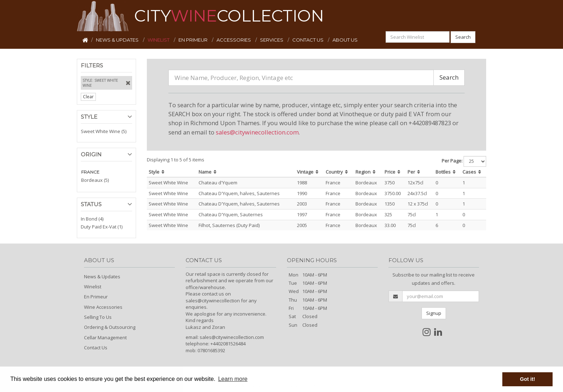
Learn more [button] (233, 379)
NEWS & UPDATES (118, 40)
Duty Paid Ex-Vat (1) (102, 227)
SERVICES (272, 40)
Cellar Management (105, 337)
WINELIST (159, 40)
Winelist (93, 287)
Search (463, 37)
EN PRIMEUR (194, 40)
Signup (434, 313)
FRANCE (90, 172)
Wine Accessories (103, 307)
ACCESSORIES (234, 40)
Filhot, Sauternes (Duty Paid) (229, 225)
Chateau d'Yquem (218, 183)
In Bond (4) (92, 219)
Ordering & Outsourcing (110, 327)
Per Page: (452, 161)
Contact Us (96, 348)
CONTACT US (308, 40)
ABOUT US (345, 40)
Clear (88, 97)
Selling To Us (98, 317)
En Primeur (96, 297)
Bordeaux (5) (95, 180)
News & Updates (102, 277)
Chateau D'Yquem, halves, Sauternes (239, 193)
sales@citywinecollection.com (257, 132)
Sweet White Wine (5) (104, 131)
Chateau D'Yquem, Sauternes (231, 214)
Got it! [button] (527, 379)
